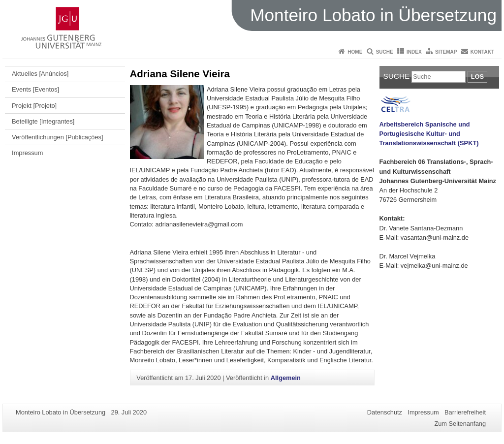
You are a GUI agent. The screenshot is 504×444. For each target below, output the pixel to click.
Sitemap (446, 52)
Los (477, 77)
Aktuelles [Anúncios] (40, 74)
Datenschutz (385, 412)
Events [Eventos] (35, 89)
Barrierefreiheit (465, 412)
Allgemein (286, 378)
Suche (385, 52)
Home (355, 52)
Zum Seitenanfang (460, 424)
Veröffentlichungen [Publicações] (57, 137)
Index (414, 52)
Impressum (27, 153)
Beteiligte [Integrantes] (43, 121)
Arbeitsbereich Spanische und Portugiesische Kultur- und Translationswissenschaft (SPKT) (429, 134)
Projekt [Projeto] (34, 106)
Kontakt (482, 52)
